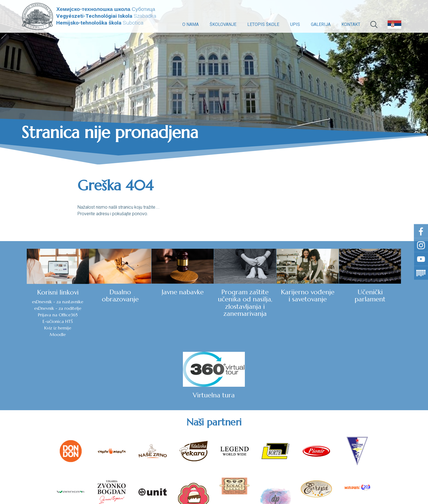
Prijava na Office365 (30, 315)
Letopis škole (263, 24)
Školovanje (223, 24)
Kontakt (351, 24)
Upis (295, 24)
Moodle (30, 334)
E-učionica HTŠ (30, 321)
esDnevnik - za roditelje (30, 308)
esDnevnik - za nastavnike (31, 302)
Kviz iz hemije (30, 328)
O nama (191, 24)
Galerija (321, 24)
